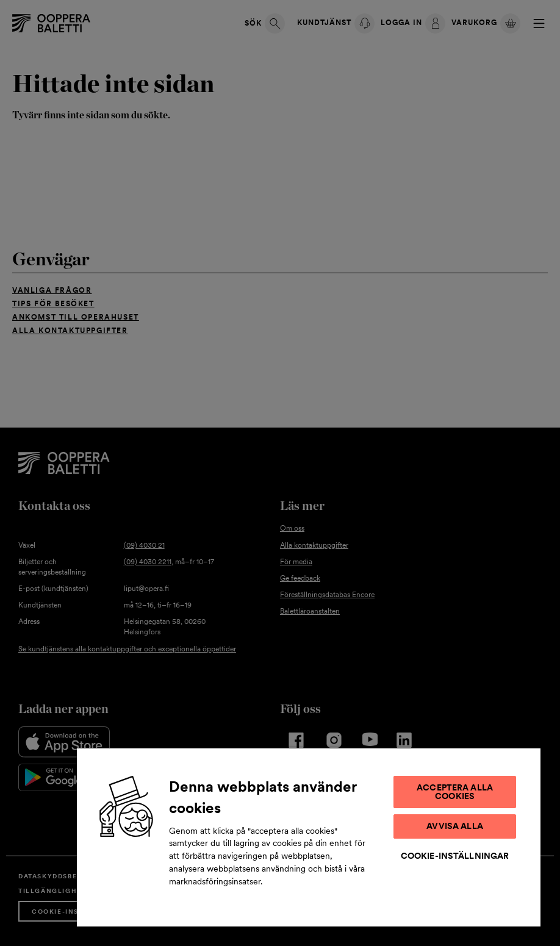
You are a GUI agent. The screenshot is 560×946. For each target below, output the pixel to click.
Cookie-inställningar (455, 856)
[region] (309, 837)
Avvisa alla (455, 826)
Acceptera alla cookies (455, 792)
